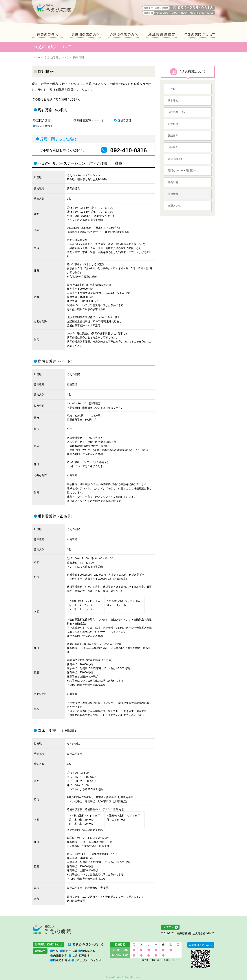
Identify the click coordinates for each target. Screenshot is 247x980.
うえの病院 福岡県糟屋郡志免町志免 (54, 11)
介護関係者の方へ (124, 36)
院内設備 (173, 182)
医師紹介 (173, 147)
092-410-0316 (128, 150)
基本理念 (173, 101)
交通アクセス (175, 206)
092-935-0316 (84, 944)
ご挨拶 (172, 89)
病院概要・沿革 (177, 112)
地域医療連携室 (162, 36)
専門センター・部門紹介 (182, 171)
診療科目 (173, 124)
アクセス (188, 927)
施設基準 (173, 135)
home (36, 57)
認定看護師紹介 (177, 159)
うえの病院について (200, 36)
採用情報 (173, 194)
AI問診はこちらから (201, 945)
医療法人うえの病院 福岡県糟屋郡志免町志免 (52, 929)
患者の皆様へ (47, 36)
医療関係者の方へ (85, 36)
